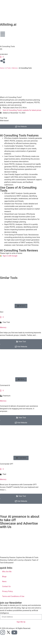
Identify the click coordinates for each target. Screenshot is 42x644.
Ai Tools (8, 68)
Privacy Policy (7, 591)
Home (2, 68)
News (4, 581)
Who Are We (7, 572)
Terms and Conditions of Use (13, 596)
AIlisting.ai (8, 24)
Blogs (4, 577)
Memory (15, 68)
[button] (21, 306)
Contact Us (6, 586)
